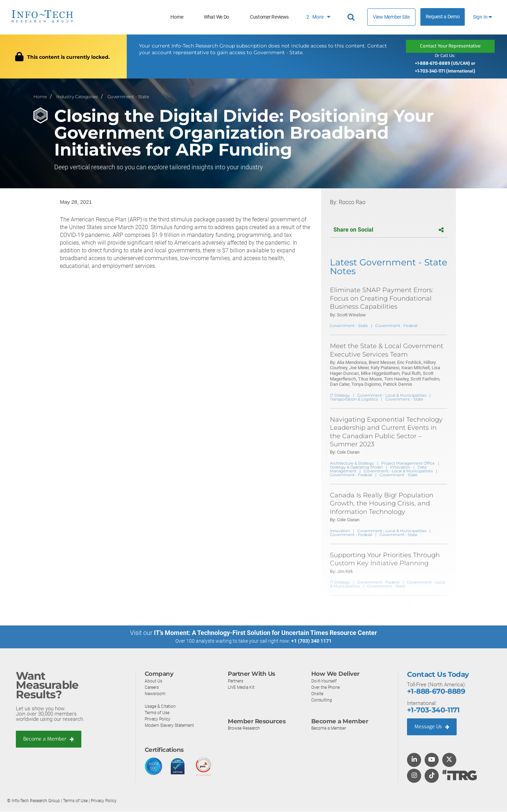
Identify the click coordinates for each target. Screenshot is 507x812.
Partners (236, 681)
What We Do (217, 17)
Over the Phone (326, 687)
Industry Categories (77, 96)
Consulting (322, 700)
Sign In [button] (482, 17)
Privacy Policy (158, 719)
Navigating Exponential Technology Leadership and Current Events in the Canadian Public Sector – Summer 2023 (386, 432)
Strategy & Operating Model (356, 467)
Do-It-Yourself (325, 681)
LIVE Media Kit (242, 687)
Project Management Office (408, 463)
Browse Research (245, 728)
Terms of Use (158, 713)
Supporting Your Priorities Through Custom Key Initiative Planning (385, 559)
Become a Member (50, 739)
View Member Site (391, 17)
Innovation (400, 467)
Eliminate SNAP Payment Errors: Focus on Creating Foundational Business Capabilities (382, 299)
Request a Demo (443, 17)
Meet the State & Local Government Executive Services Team (387, 350)
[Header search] (352, 17)
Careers (152, 687)
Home (177, 17)
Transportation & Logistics (354, 399)
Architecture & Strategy (352, 463)
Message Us (433, 727)
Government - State (128, 96)
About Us (154, 681)
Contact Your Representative (450, 46)
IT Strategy (340, 395)
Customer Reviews (269, 17)
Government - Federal (396, 326)
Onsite (318, 694)
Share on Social (389, 230)
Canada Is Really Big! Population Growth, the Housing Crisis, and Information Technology (382, 503)
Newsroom (156, 694)
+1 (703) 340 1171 (311, 641)
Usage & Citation (161, 706)
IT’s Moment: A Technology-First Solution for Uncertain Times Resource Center (265, 633)
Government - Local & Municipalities (392, 395)
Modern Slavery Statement (171, 725)
